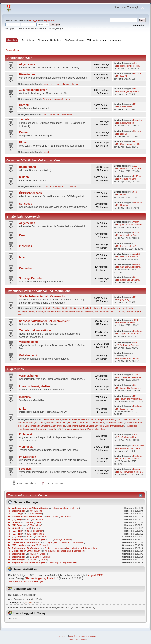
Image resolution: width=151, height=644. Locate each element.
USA (20, 315)
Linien (46, 84)
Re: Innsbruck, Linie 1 (126, 246)
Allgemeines (27, 64)
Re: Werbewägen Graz (127, 235)
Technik (24, 120)
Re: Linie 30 (122, 134)
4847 (29, 534)
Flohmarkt (26, 434)
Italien (97, 308)
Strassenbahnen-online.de (53, 426)
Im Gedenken (28, 457)
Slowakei (89, 311)
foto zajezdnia (102, 419)
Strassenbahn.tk (32, 426)
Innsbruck (26, 246)
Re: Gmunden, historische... (129, 267)
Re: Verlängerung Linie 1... (128, 91)
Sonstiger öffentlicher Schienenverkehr (44, 321)
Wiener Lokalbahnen (96, 429)
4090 (135, 320)
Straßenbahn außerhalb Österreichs (42, 296)
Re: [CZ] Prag (123, 299)
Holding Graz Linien (118, 419)
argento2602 (95, 575)
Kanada (111, 308)
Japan (104, 308)
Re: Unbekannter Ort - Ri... (129, 144)
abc (135, 89)
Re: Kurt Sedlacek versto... (129, 459)
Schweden (70, 311)
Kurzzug (54, 562)
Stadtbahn (75, 84)
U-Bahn (24, 177)
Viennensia (26, 447)
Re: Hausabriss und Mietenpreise (25, 516)
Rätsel (23, 143)
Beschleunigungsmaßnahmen (57, 99)
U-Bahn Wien (66, 429)
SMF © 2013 (75, 636)
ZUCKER (12, 602)
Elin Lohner (138, 331)
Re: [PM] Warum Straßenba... (130, 225)
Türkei (117, 311)
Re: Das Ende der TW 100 (128, 169)
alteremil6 (138, 203)
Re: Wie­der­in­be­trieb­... (126, 322)
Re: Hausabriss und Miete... (129, 448)
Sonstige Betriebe (31, 278)
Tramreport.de (132, 426)
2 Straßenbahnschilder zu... (129, 437)
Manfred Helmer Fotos (57, 423)
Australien (47, 308)
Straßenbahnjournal (76, 426)
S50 (135, 192)
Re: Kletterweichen (125, 123)
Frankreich (88, 308)
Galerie (24, 132)
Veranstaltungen (30, 376)
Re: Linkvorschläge (125, 409)
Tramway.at (41, 429)
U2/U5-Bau (72, 186)
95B (135, 342)
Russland (59, 311)
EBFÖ (65, 419)
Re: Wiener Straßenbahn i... (129, 388)
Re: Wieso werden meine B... (130, 472)
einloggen (34, 20)
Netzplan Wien (75, 423)
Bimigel (49, 542)
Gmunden (25, 268)
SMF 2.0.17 (63, 636)
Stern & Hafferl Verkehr (94, 423)
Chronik (24, 105)
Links (23, 409)
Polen (32, 311)
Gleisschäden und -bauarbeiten (57, 114)
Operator (137, 73)
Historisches (27, 75)
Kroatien (120, 308)
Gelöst (46, 152)
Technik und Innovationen (36, 330)
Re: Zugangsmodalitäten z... (129, 334)
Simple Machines (89, 636)
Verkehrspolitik (29, 342)
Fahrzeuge (55, 84)
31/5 (135, 166)
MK (135, 104)
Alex (135, 63)
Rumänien (49, 311)
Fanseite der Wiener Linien (81, 419)
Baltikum (57, 308)
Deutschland (76, 308)
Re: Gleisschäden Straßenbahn (24, 542)
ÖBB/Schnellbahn (30, 193)
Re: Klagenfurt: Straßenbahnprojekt (26, 539)
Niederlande (130, 308)
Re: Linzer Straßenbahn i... (129, 257)
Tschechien (108, 311)
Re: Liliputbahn (123, 205)
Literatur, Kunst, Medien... (36, 386)
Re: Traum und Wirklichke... (129, 399)
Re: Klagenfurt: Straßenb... (129, 280)
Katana (136, 469)
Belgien (66, 308)
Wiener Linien (79, 429)
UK (123, 311)
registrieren (50, 20)
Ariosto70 (38, 602)
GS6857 (137, 264)
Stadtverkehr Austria (115, 423)
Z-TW (136, 375)
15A (135, 435)
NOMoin (137, 176)
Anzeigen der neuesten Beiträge (25, 582)
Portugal (39, 311)
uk (134, 141)
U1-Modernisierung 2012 (54, 186)
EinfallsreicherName (55, 548)
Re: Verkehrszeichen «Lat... (129, 358)
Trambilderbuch (117, 426)
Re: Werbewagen (124, 107)
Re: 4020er (121, 195)
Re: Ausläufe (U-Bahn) (127, 179)
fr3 (134, 277)
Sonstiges (26, 204)
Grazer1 (137, 233)
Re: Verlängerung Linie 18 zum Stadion (28, 508)
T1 (134, 243)
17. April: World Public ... (128, 345)
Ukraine (129, 311)
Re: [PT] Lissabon (17, 545)
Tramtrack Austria (26, 429)
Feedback (25, 469)
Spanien (98, 311)
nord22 (136, 254)
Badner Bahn (27, 167)
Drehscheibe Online (52, 419)
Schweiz (80, 311)
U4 (27, 602)
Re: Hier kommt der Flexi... (129, 66)
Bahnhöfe (65, 84)
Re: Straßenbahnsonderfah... (130, 377)
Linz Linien (40, 423)
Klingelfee (138, 120)
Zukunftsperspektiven (33, 90)
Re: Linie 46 (122, 76)
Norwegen (23, 311)
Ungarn (137, 311)
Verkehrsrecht (28, 355)
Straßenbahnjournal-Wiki (97, 426)
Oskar (136, 222)
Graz (22, 235)
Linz (22, 257)
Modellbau (26, 397)
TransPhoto (53, 429)
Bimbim (21, 602)
